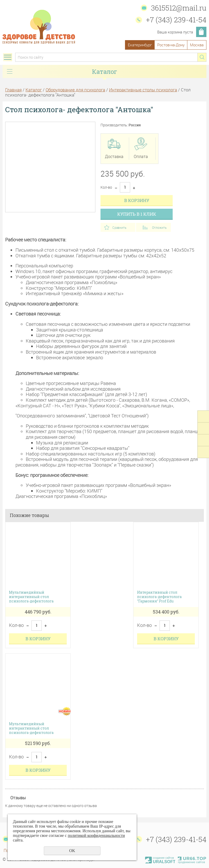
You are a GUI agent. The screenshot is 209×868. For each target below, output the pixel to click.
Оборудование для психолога (75, 90)
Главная (13, 90)
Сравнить (119, 227)
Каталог (34, 90)
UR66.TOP (192, 859)
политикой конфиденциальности (96, 835)
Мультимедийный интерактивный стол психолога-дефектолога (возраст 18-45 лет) (31, 728)
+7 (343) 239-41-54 (176, 20)
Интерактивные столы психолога (143, 90)
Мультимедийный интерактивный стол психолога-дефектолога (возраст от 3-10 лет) (31, 597)
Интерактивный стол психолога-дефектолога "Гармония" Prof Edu (159, 597)
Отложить (159, 227)
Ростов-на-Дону (171, 45)
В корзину (137, 200)
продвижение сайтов (191, 862)
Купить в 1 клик (137, 214)
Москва (197, 45)
